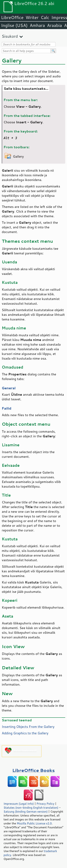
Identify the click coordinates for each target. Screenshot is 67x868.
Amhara (37, 25)
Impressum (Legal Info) (19, 804)
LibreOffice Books (34, 770)
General (9, 388)
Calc (45, 17)
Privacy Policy (45, 804)
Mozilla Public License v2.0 (34, 823)
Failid (7, 408)
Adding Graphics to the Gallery (25, 733)
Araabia (54, 25)
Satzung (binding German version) (26, 811)
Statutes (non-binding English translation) (31, 808)
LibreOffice (12, 17)
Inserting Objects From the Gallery (28, 727)
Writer (32, 17)
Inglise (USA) (14, 25)
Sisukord (10, 36)
